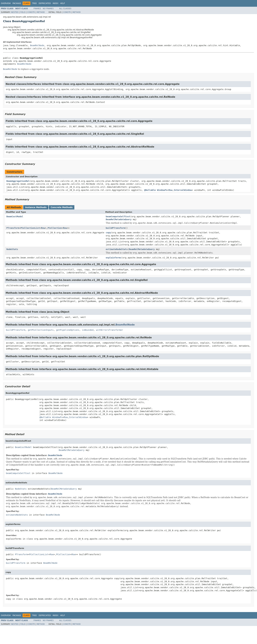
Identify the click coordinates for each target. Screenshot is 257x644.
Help (63, 3)
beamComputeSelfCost (118, 217)
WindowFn (162, 190)
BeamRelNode (37, 45)
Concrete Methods (62, 207)
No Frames (48, 9)
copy (108, 233)
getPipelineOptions (68, 330)
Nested (15, 12)
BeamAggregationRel (18, 181)
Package (17, 3)
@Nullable (150, 190)
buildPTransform (115, 228)
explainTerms (114, 258)
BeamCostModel (15, 217)
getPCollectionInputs (41, 330)
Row (170, 190)
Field (23, 12)
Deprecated (45, 3)
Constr (31, 12)
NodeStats (12, 249)
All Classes (65, 9)
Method (41, 12)
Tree (34, 3)
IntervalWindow (183, 190)
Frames (37, 9)
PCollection (55, 228)
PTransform (13, 228)
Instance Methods (36, 207)
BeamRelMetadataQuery (119, 219)
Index (56, 3)
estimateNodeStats (117, 249)
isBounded (88, 330)
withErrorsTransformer (110, 330)
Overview (6, 3)
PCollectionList (30, 228)
